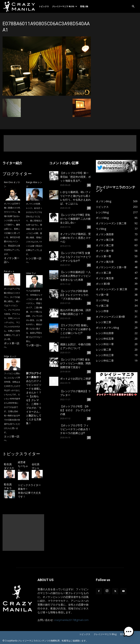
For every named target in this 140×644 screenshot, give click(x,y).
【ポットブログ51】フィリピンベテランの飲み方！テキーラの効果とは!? (75, 429)
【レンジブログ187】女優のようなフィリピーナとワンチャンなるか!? (75, 257)
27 (89, 438)
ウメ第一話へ (34, 345)
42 (89, 227)
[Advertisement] (70, 143)
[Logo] (20, 6)
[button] (133, 6)
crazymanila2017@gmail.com (71, 620)
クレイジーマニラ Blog (65, 6)
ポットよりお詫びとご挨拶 (75, 379)
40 (89, 284)
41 (89, 246)
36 (89, 303)
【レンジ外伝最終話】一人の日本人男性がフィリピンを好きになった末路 (75, 276)
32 (89, 372)
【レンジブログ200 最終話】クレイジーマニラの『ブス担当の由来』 (74, 295)
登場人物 (84, 6)
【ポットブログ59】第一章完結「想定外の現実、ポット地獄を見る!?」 (75, 177)
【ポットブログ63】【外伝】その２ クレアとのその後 (75, 410)
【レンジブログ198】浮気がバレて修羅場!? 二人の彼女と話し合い (75, 219)
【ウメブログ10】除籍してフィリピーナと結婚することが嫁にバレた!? (75, 329)
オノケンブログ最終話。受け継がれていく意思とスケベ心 (75, 238)
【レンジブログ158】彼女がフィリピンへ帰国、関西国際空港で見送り (75, 363)
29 (89, 399)
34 (89, 337)
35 (89, 318)
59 (89, 208)
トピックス (44, 6)
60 (89, 185)
